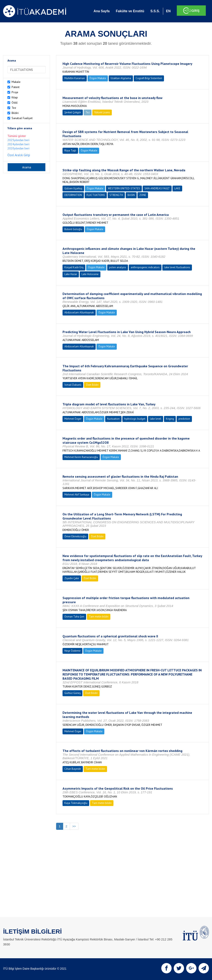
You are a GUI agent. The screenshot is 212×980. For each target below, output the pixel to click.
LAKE (177, 188)
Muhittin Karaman (75, 78)
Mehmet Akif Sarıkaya (77, 495)
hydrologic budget (135, 419)
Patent (16, 87)
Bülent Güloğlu (73, 229)
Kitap (15, 97)
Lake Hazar (71, 274)
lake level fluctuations (177, 267)
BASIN (131, 195)
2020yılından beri (18, 148)
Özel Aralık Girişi (19, 155)
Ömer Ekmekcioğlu (75, 536)
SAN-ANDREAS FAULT (157, 188)
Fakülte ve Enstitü (130, 11)
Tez (14, 108)
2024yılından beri (18, 144)
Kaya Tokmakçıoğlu (76, 803)
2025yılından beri (18, 140)
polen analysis (118, 267)
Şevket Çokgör (73, 112)
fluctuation (113, 419)
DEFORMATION (73, 195)
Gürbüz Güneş (72, 693)
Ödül (15, 103)
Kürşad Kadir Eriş (74, 267)
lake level (156, 419)
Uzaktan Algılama (121, 78)
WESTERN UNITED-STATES (124, 188)
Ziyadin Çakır (72, 578)
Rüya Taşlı (70, 150)
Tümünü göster (17, 136)
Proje (15, 92)
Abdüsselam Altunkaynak (79, 312)
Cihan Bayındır (73, 769)
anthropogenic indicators (145, 267)
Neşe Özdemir (72, 651)
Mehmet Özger (73, 419)
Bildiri (15, 113)
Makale (16, 82)
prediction (184, 419)
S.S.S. (155, 11)
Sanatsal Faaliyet (22, 118)
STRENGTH (116, 195)
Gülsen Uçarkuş (73, 188)
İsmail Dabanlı (73, 385)
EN (168, 11)
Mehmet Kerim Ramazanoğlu (81, 457)
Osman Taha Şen (74, 617)
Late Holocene (90, 274)
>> (74, 826)
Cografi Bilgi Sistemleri (149, 78)
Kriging (170, 419)
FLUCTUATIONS (96, 195)
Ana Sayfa (102, 11)
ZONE (143, 195)
